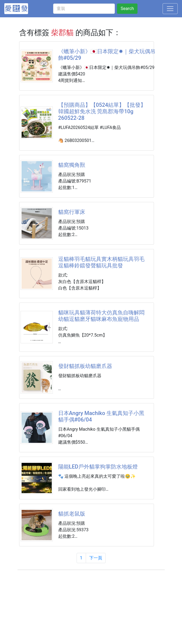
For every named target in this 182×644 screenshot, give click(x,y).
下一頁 (96, 558)
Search (127, 9)
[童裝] (84, 9)
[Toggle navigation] (170, 9)
